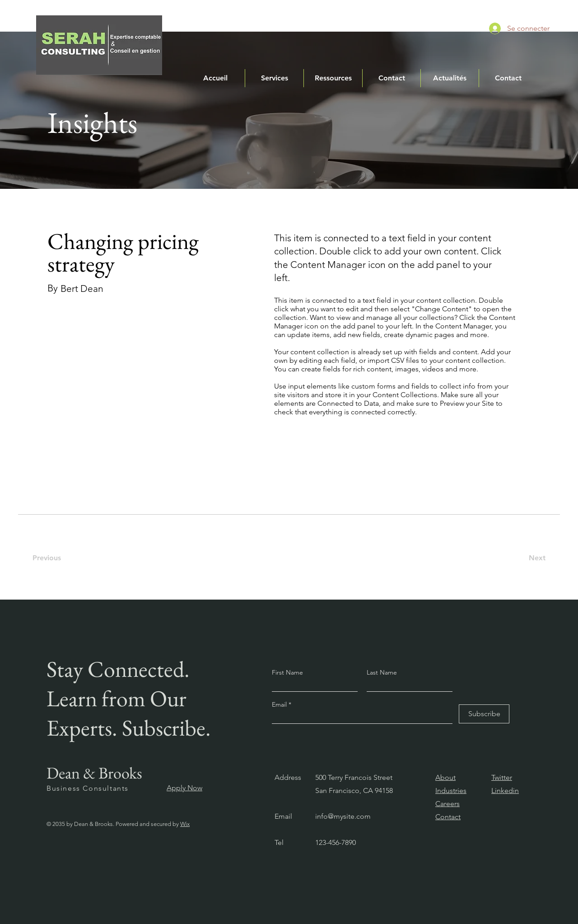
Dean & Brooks (94, 773)
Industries (451, 790)
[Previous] (52, 558)
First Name (287, 672)
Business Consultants (88, 788)
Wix (185, 824)
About (445, 777)
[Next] (534, 558)
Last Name (382, 672)
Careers (447, 804)
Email (280, 704)
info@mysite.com (343, 816)
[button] (274, 78)
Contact (448, 817)
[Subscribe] (484, 714)
